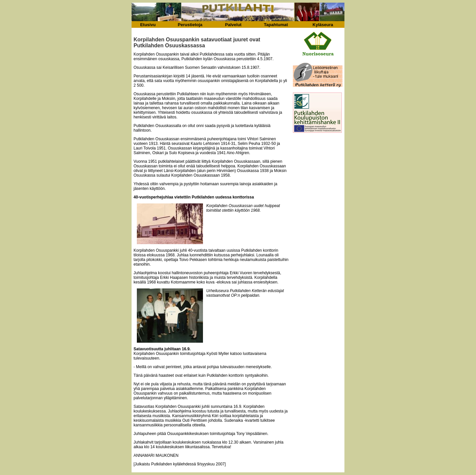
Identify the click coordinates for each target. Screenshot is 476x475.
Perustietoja (190, 25)
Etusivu (148, 25)
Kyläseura (323, 25)
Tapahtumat (276, 25)
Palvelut (233, 25)
